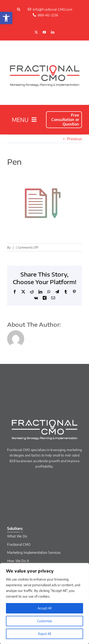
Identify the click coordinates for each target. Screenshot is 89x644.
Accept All (44, 608)
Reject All (44, 634)
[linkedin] (53, 32)
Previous (74, 139)
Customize (44, 621)
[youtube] (44, 32)
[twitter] (36, 32)
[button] (6, 18)
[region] (44, 604)
